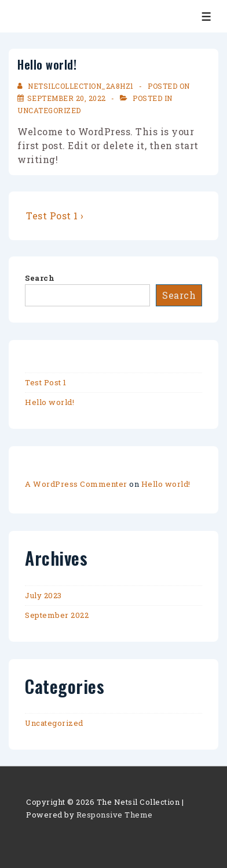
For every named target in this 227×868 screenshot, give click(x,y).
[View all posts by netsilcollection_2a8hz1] (76, 86)
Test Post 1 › (55, 216)
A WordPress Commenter (76, 484)
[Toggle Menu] (206, 17)
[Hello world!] (67, 98)
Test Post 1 (46, 382)
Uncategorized (49, 110)
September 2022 (57, 615)
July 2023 (43, 595)
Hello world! (50, 402)
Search (40, 278)
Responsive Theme (115, 815)
